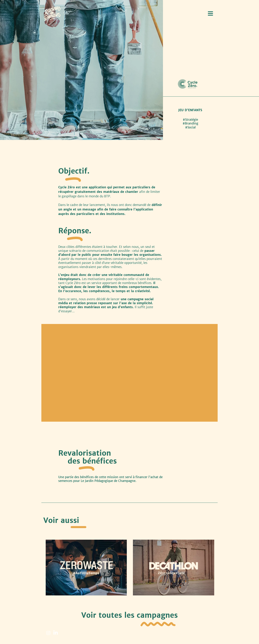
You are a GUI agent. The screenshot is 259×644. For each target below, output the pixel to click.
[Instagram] (48, 633)
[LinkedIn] (56, 633)
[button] (210, 13)
